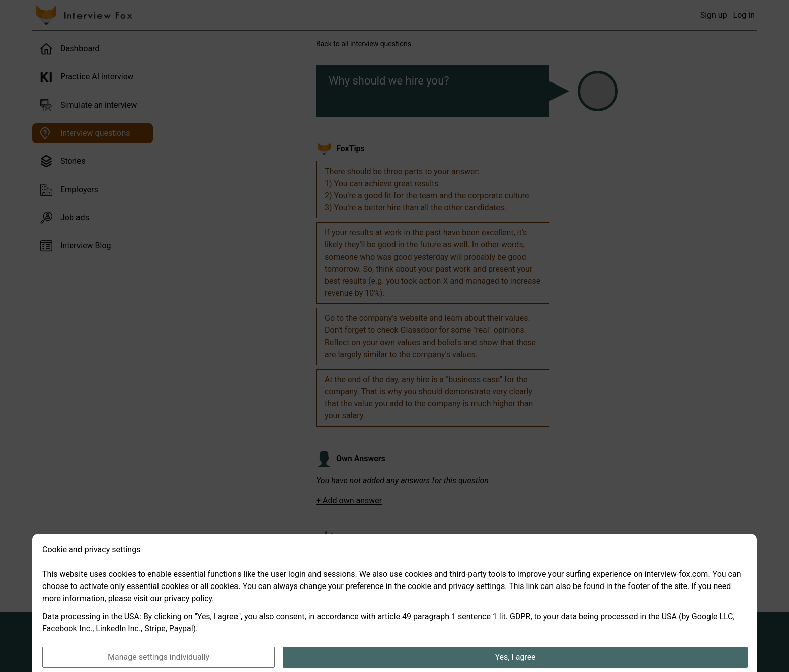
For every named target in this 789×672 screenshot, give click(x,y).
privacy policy (188, 610)
